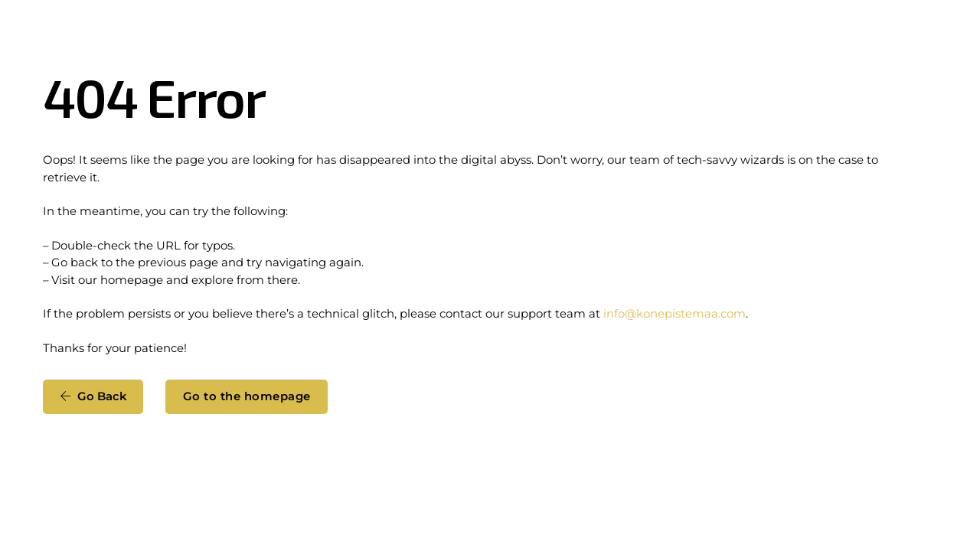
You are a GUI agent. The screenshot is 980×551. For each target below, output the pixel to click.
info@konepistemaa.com (675, 314)
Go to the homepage (247, 396)
